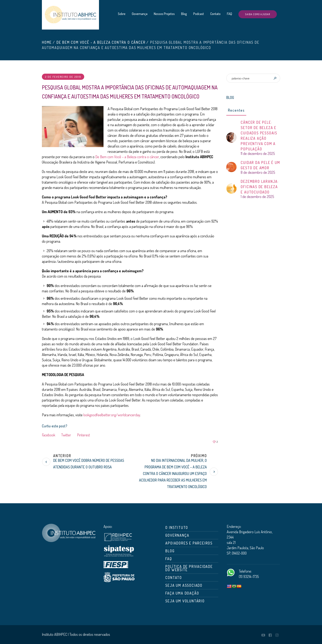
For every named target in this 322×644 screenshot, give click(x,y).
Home (47, 42)
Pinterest (83, 435)
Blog (170, 551)
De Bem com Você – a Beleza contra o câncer (127, 157)
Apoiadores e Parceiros (189, 543)
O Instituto (177, 527)
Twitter (66, 435)
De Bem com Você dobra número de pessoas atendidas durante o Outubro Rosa (89, 464)
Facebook (49, 435)
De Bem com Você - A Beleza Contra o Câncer (101, 42)
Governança (177, 535)
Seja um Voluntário (185, 601)
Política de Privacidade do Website (189, 568)
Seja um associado (184, 585)
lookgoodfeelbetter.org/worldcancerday (112, 415)
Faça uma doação (182, 593)
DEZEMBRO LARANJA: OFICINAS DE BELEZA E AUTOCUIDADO (260, 187)
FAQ (169, 559)
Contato (174, 578)
